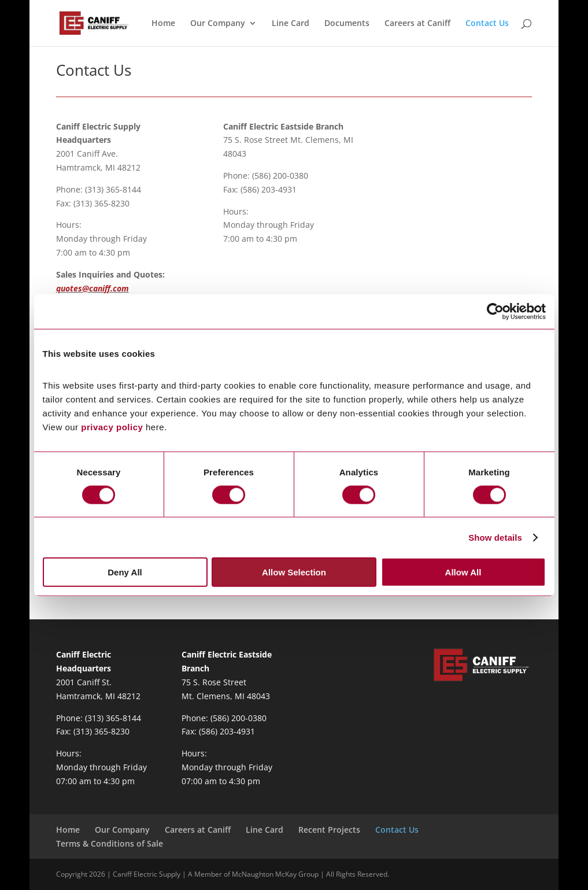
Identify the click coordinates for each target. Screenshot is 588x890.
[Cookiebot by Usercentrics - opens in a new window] (495, 311)
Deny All (125, 572)
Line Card (291, 24)
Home (163, 24)
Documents (347, 24)
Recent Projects (329, 830)
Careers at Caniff (417, 24)
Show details (495, 537)
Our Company (218, 24)
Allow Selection (294, 572)
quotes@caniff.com (93, 288)
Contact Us (487, 24)
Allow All (463, 572)
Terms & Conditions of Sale (110, 843)
